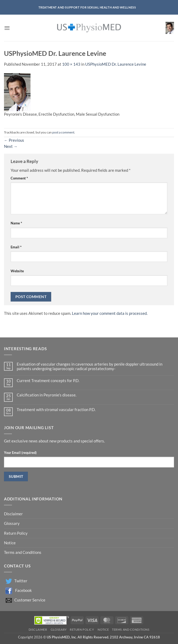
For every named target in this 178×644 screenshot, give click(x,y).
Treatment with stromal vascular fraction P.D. (56, 410)
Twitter (21, 581)
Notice (10, 543)
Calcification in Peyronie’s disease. (47, 395)
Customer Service (30, 600)
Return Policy (16, 533)
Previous (14, 140)
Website (17, 271)
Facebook (23, 590)
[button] (7, 28)
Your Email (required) (20, 453)
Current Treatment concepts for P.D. (48, 381)
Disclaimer (14, 514)
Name (16, 223)
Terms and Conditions (23, 552)
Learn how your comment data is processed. (110, 313)
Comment (19, 178)
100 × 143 (71, 64)
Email (16, 247)
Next (11, 146)
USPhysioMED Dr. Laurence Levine (116, 64)
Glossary (12, 523)
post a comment (63, 132)
